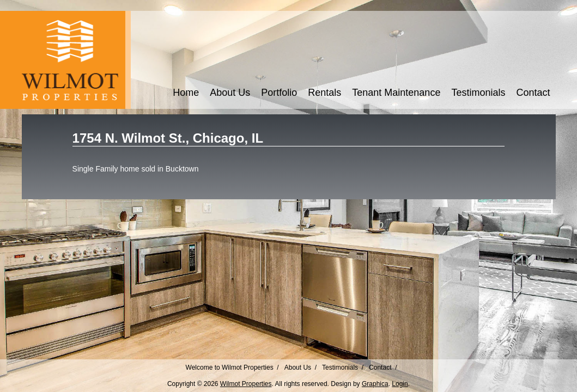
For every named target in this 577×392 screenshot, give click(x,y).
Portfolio (279, 93)
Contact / (383, 367)
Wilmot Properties (246, 384)
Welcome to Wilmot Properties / (232, 367)
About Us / (300, 367)
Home (186, 93)
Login (400, 384)
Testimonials (478, 93)
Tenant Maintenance (396, 93)
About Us (230, 93)
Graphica (375, 384)
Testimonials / (343, 367)
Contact (533, 93)
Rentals (324, 93)
